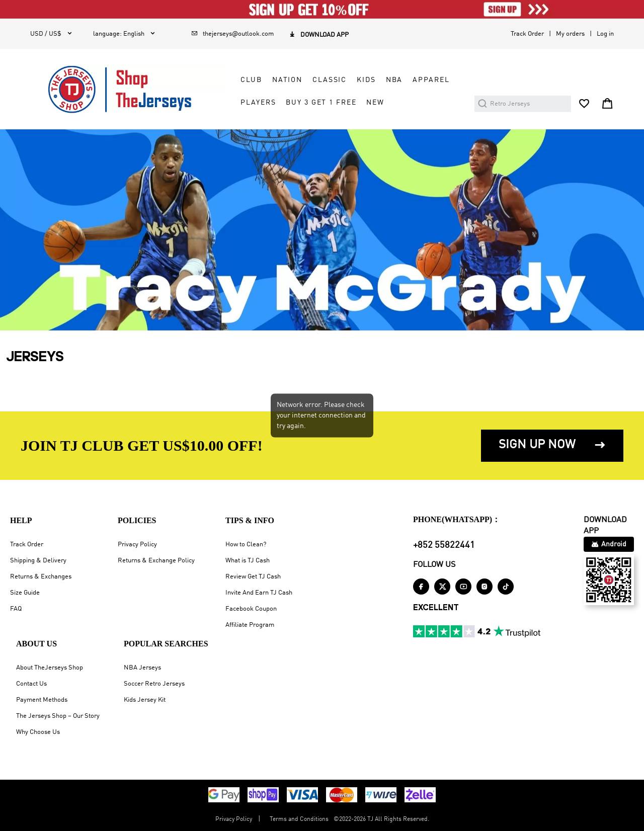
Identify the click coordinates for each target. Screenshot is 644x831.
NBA (394, 80)
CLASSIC (330, 80)
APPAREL (431, 80)
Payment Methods (42, 700)
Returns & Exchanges (41, 577)
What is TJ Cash (248, 561)
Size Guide (25, 593)
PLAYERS (258, 103)
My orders (570, 34)
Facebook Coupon (251, 609)
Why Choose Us (38, 732)
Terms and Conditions (299, 819)
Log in (605, 34)
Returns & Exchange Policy (156, 561)
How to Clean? (246, 545)
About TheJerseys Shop (50, 668)
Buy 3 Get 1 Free (321, 103)
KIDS (366, 80)
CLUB (251, 80)
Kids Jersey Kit (145, 700)
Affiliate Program (250, 625)
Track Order (527, 34)
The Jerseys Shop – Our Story (58, 716)
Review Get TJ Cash (253, 577)
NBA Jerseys (142, 668)
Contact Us (31, 684)
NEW (375, 103)
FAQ (16, 609)
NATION (287, 80)
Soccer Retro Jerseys (154, 684)
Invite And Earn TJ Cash (259, 593)
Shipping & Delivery (38, 561)
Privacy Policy (137, 545)
